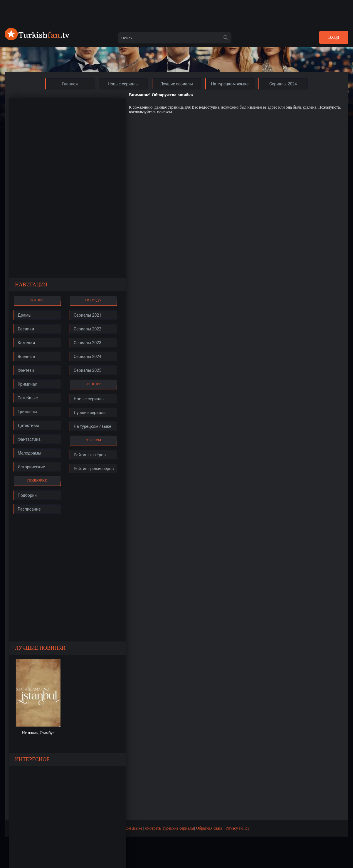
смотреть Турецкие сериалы (170, 828)
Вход (334, 37)
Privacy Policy (238, 828)
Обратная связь (209, 828)
